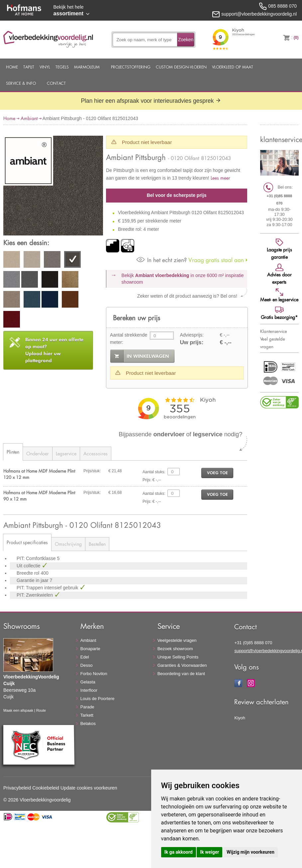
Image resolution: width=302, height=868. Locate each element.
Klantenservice (274, 331)
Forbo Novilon (94, 674)
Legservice (66, 453)
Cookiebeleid (46, 788)
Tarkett (87, 715)
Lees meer (220, 178)
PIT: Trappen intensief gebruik (48, 588)
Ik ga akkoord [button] (179, 852)
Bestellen (97, 544)
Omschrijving (68, 544)
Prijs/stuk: (92, 471)
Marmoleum (87, 67)
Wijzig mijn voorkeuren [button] (251, 852)
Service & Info (21, 83)
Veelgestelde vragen (177, 640)
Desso (87, 665)
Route (41, 710)
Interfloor (89, 690)
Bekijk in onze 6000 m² (183, 279)
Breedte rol (29, 573)
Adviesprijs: (192, 335)
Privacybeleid (17, 788)
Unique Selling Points (178, 657)
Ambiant (29, 118)
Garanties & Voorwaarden (182, 665)
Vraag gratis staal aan (190, 260)
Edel (85, 657)
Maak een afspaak (18, 710)
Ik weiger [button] (209, 852)
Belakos (88, 723)
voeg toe (217, 473)
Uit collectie (29, 566)
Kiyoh (240, 718)
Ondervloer (38, 453)
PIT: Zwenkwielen (35, 595)
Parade (87, 707)
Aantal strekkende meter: (129, 339)
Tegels (62, 67)
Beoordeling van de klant (181, 674)
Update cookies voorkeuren (89, 788)
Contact (56, 83)
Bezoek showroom (175, 649)
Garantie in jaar (33, 580)
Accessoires (96, 453)
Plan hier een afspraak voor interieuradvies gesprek (151, 101)
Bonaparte (90, 649)
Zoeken (186, 40)
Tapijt (29, 67)
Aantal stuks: (154, 472)
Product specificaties (27, 542)
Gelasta (88, 682)
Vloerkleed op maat (233, 67)
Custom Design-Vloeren (181, 67)
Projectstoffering (131, 67)
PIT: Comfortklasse (37, 558)
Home (12, 67)
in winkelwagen (148, 356)
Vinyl (45, 67)
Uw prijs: (192, 342)
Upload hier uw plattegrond (54, 350)
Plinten (13, 452)
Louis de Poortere (98, 699)
